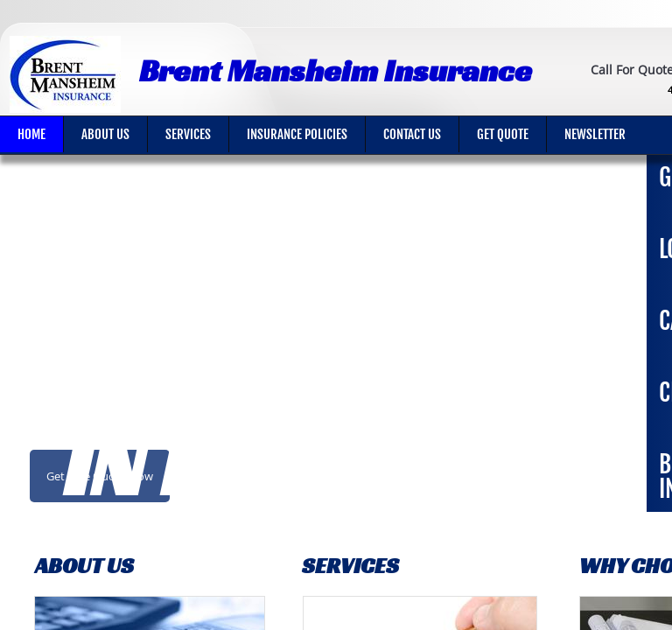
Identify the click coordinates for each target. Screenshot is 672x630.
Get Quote (503, 134)
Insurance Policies (297, 134)
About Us (105, 134)
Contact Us (412, 134)
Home (31, 134)
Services (188, 134)
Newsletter (595, 134)
